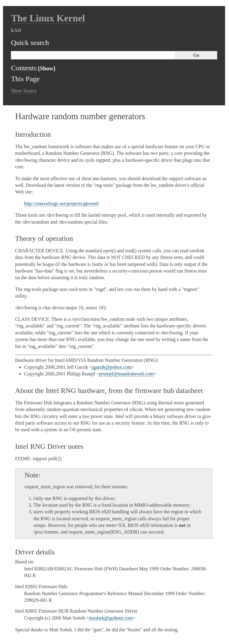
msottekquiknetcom (111, 618)
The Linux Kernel (48, 18)
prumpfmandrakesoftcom (126, 374)
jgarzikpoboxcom (112, 367)
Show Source (24, 91)
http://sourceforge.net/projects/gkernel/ (62, 204)
